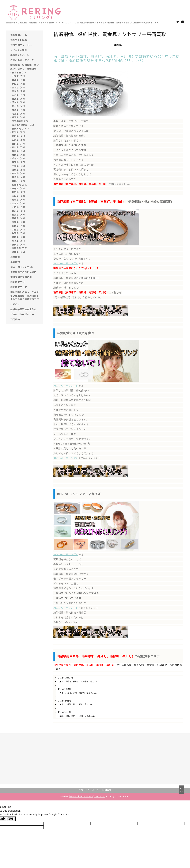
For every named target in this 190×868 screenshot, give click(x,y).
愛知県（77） (19, 162)
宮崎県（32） (19, 245)
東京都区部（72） (21, 121)
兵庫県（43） (19, 188)
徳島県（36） (19, 215)
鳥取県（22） (19, 192)
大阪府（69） (19, 181)
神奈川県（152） (21, 129)
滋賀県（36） (19, 170)
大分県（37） (19, 230)
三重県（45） (19, 166)
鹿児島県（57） (20, 248)
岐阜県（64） (19, 158)
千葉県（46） (19, 117)
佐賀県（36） (19, 233)
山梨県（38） (19, 140)
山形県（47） (19, 95)
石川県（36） (19, 147)
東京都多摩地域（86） (24, 125)
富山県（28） (19, 144)
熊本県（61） (19, 241)
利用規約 (107, 790)
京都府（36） (19, 173)
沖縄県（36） (19, 252)
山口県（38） (19, 207)
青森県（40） (19, 80)
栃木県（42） (19, 106)
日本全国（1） (19, 73)
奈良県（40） (19, 177)
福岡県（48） (19, 226)
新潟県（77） (19, 132)
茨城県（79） (19, 102)
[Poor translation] (11, 819)
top (181, 793)
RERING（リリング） (66, 263)
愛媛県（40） (19, 218)
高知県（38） (19, 222)
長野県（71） (19, 136)
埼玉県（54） (19, 114)
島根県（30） (19, 200)
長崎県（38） (19, 237)
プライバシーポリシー (90, 790)
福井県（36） (19, 151)
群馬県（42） (19, 110)
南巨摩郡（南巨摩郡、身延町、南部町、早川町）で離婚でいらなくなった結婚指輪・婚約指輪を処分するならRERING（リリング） (117, 59)
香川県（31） (19, 211)
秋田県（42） (19, 84)
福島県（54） (19, 99)
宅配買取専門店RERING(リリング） (87, 796)
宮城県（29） (19, 91)
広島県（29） (19, 203)
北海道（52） (19, 76)
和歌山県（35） (20, 185)
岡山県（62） (19, 196)
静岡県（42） (19, 155)
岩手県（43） (19, 87)
